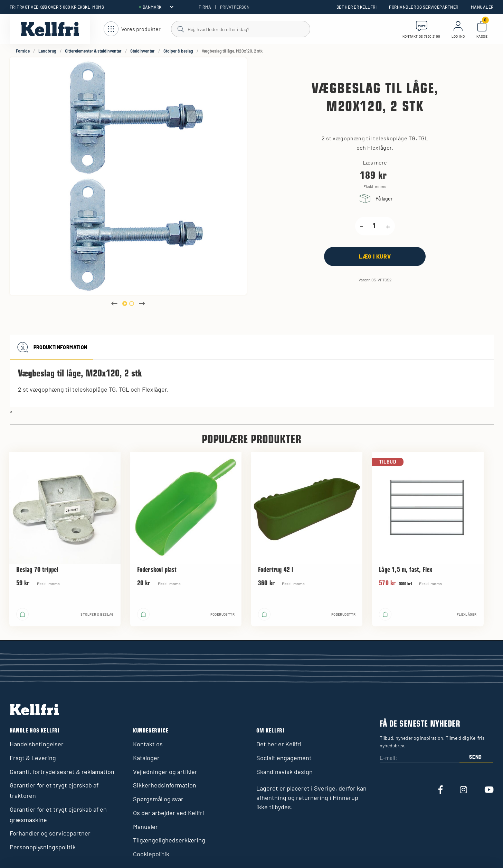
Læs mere (375, 162)
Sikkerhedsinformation (165, 785)
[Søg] (240, 29)
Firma (205, 7)
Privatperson (235, 7)
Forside (23, 51)
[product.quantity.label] (374, 226)
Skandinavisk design (284, 772)
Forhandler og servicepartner (424, 7)
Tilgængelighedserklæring (169, 840)
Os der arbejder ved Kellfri (169, 813)
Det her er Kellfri (357, 7)
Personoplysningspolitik (43, 847)
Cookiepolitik (151, 854)
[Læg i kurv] (375, 256)
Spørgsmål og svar (158, 799)
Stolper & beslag (178, 51)
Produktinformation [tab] (51, 347)
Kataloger (146, 758)
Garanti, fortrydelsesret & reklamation (62, 772)
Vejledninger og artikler (165, 772)
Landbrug (47, 51)
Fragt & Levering (33, 758)
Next (142, 304)
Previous (114, 304)
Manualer (482, 7)
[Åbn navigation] (132, 29)
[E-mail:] (419, 758)
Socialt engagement (284, 758)
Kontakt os (148, 744)
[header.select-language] (158, 7)
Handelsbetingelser (37, 744)
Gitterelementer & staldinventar (93, 51)
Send (476, 757)
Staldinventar (143, 51)
